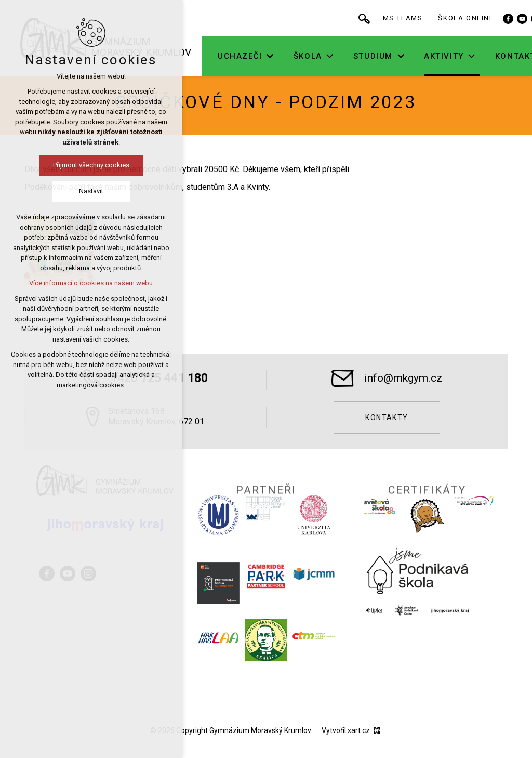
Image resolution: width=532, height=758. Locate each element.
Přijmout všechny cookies (60, 165)
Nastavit (60, 191)
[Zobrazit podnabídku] (304, 56)
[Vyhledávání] (398, 18)
